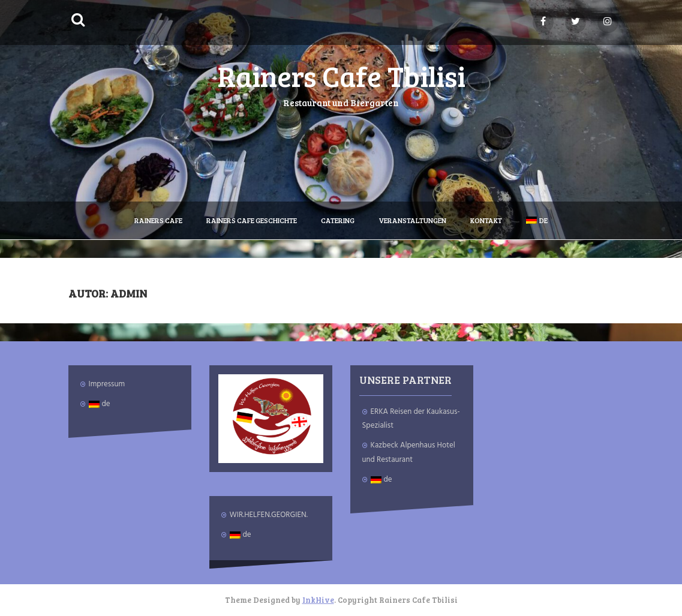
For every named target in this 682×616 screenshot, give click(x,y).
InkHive (318, 600)
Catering (338, 220)
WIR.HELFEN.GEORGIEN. (269, 515)
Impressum (107, 384)
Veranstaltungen (412, 220)
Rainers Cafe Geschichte (252, 220)
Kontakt (486, 220)
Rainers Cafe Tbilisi (341, 75)
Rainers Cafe (158, 220)
